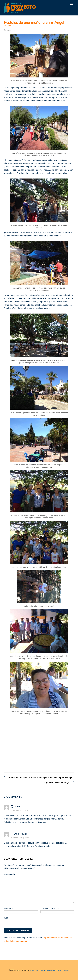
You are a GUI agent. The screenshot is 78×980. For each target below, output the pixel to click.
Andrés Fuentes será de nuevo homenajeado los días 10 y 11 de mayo (41, 778)
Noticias (8, 26)
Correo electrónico (49, 909)
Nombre (9, 909)
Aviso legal (34, 970)
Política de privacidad (47, 970)
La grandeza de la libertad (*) (37, 783)
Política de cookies (63, 970)
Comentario (10, 874)
